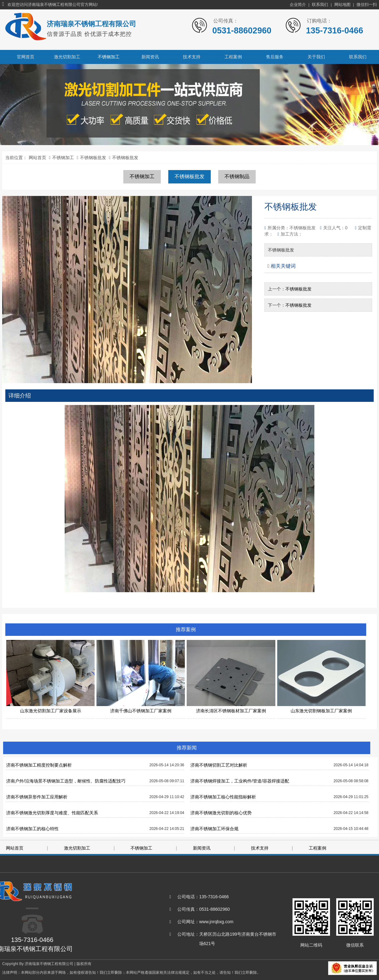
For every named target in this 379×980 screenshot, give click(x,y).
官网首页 (26, 57)
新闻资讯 (150, 57)
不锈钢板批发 (93, 158)
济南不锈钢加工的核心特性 (32, 829)
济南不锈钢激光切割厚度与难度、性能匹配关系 (52, 813)
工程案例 (233, 57)
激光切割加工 (67, 57)
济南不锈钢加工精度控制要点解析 (39, 765)
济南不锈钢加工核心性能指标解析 (223, 797)
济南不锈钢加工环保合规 (214, 829)
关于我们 (316, 57)
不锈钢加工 (109, 57)
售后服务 (275, 57)
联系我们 (320, 5)
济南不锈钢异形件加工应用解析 (37, 797)
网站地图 (342, 5)
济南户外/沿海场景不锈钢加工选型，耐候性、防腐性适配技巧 (66, 781)
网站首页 (37, 158)
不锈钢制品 (237, 176)
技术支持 (192, 57)
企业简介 (298, 5)
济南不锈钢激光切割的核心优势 (221, 813)
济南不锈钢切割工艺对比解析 (219, 765)
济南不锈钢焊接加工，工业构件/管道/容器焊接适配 (240, 781)
